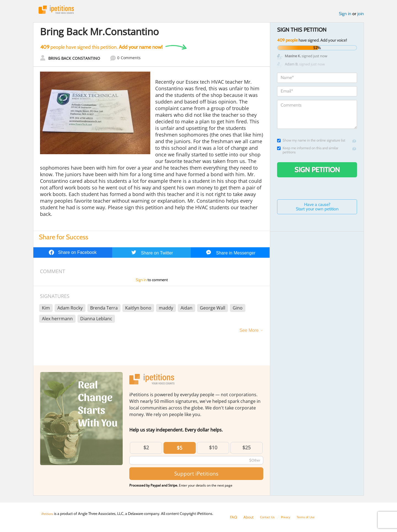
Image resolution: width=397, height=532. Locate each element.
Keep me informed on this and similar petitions (308, 153)
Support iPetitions (196, 476)
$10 (213, 450)
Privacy (291, 517)
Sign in (345, 16)
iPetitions (61, 11)
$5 (179, 450)
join (361, 16)
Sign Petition (317, 172)
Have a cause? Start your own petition (317, 209)
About (249, 517)
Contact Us (269, 517)
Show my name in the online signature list (311, 143)
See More (249, 333)
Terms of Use (313, 517)
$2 (146, 450)
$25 (246, 450)
